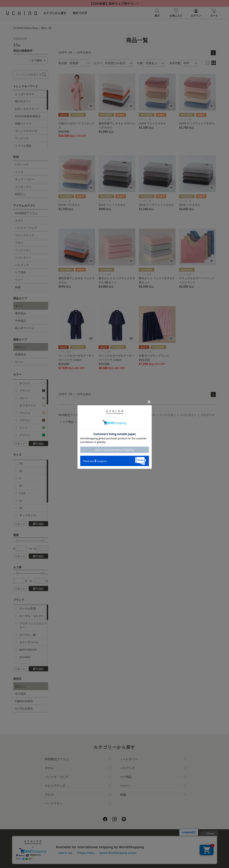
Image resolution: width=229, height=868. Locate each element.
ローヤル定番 (28, 608)
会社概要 (80, 837)
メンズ (19, 172)
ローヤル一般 (28, 635)
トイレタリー (23, 257)
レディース (22, 164)
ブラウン (32, 420)
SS (21, 471)
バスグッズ (22, 265)
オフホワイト (32, 405)
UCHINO (25, 657)
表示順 (63, 63)
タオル (19, 220)
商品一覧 (46, 28)
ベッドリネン (23, 250)
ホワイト (32, 383)
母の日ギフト (23, 101)
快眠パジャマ (23, 123)
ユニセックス (23, 187)
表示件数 (175, 63)
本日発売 (20, 694)
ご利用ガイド (63, 837)
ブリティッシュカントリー (33, 625)
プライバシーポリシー (103, 837)
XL (21, 508)
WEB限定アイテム (26, 213)
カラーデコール (29, 642)
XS (21, 463)
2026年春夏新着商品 (28, 116)
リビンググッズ (25, 235)
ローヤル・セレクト (32, 616)
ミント (32, 428)
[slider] (17, 541)
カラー (98, 63)
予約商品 (20, 321)
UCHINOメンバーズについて (136, 845)
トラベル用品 (23, 146)
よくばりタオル (25, 94)
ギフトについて (105, 845)
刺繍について (83, 845)
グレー (32, 398)
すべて (19, 306)
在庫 (140, 63)
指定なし (20, 347)
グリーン (32, 435)
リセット (20, 443)
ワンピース (22, 138)
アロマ (19, 243)
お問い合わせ (115, 852)
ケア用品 (20, 272)
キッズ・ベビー (25, 179)
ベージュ (32, 413)
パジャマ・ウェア (26, 228)
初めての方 (80, 13)
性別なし (20, 194)
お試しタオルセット (27, 109)
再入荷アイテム (25, 328)
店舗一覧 (127, 837)
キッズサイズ (28, 515)
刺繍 (18, 287)
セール (19, 362)
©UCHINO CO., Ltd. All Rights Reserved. (115, 861)
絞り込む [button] (38, 443)
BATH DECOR (28, 650)
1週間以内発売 (24, 701)
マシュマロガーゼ (26, 131)
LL (21, 500)
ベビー (19, 280)
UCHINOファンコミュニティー (155, 837)
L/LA (22, 493)
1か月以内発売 (24, 708)
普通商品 (20, 354)
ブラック (32, 391)
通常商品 (20, 313)
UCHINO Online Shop (26, 28)
